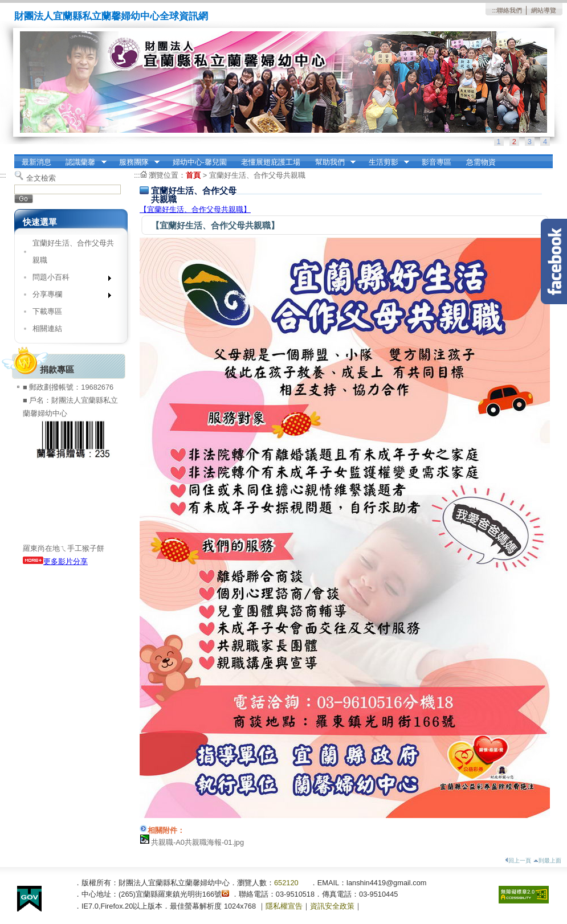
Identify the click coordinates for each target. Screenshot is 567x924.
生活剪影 (385, 162)
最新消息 (36, 162)
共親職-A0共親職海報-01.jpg (197, 842)
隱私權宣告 (284, 906)
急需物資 (481, 162)
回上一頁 (518, 860)
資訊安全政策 (332, 906)
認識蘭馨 (83, 162)
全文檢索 (41, 178)
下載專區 (47, 311)
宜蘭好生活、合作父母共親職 (73, 252)
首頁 (193, 175)
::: (494, 10)
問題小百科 (68, 279)
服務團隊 (136, 162)
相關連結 (47, 328)
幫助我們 (332, 162)
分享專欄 (68, 297)
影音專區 (437, 162)
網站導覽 (544, 10)
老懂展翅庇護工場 (271, 162)
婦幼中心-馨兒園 (200, 162)
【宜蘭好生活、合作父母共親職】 (195, 209)
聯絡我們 (509, 10)
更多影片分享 (55, 561)
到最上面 (547, 860)
